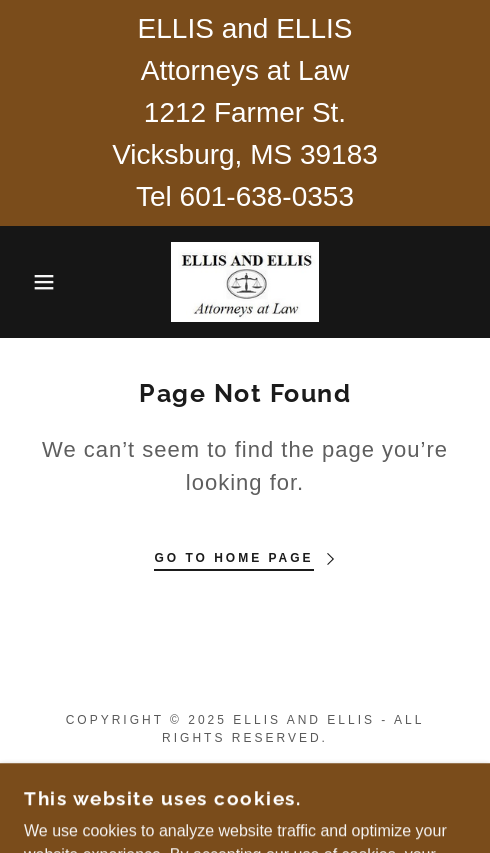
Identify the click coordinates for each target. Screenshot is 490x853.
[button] (35, 282)
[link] (245, 282)
